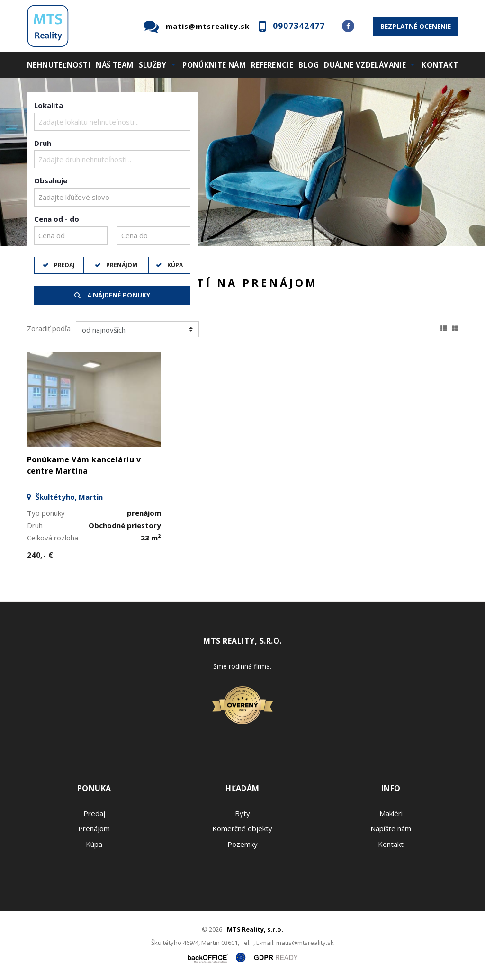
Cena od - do (57, 219)
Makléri (391, 813)
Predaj (64, 265)
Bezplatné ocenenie (416, 27)
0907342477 (299, 26)
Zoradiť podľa (49, 328)
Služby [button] (153, 65)
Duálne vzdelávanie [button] (365, 65)
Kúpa (174, 265)
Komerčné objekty (242, 828)
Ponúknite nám (214, 65)
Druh (43, 143)
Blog (309, 65)
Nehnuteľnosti (59, 65)
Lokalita (49, 105)
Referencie (272, 65)
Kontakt (440, 65)
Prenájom (121, 265)
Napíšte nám (391, 828)
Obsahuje (51, 180)
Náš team (114, 65)
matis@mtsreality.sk (208, 26)
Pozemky (242, 844)
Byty (242, 813)
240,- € (40, 555)
